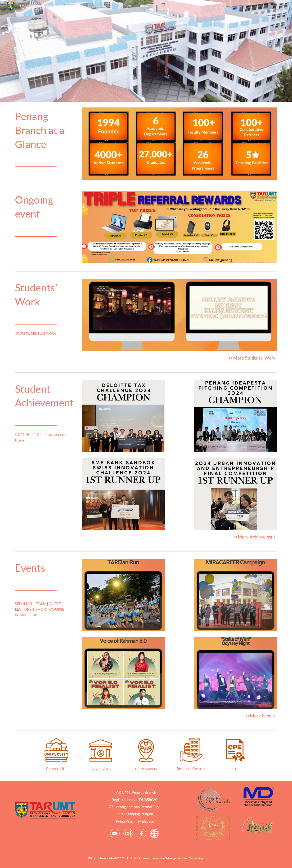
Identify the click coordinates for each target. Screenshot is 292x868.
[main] (45, 139)
